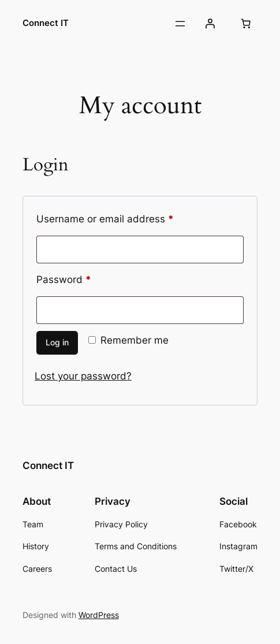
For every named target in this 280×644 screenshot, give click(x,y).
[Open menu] (180, 24)
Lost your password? (83, 376)
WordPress (99, 615)
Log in (57, 342)
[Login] (210, 24)
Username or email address (126, 217)
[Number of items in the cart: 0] (245, 24)
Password (84, 278)
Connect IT (46, 23)
